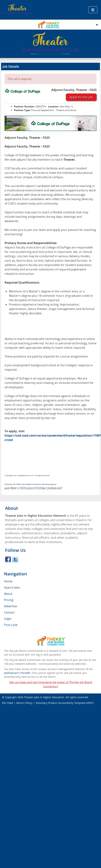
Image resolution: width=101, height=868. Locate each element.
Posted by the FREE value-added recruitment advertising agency (30, 484)
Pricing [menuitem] (9, 600)
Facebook (8, 559)
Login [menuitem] (8, 619)
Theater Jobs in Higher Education (44, 697)
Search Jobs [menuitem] (12, 588)
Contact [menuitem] (9, 612)
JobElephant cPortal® (17, 673)
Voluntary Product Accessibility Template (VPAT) (65, 703)
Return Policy (24, 703)
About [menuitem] (8, 594)
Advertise (10, 606)
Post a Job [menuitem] (11, 625)
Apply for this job (81, 97)
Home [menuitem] (8, 581)
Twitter (15, 559)
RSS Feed (8, 703)
